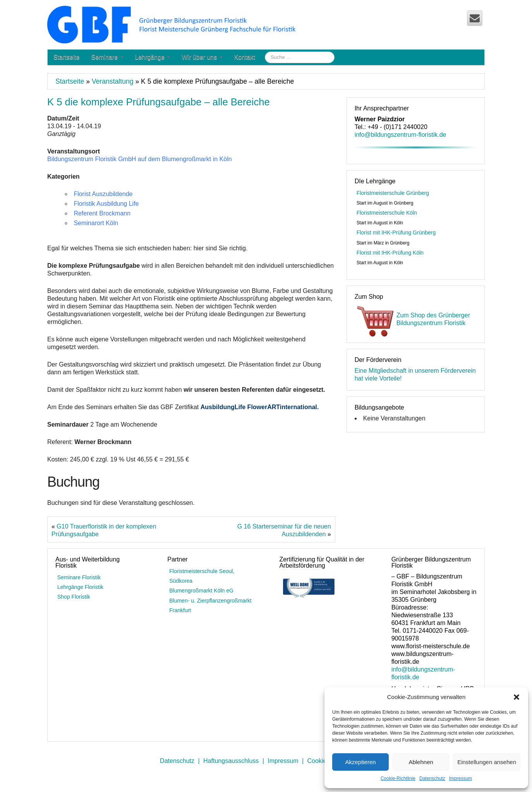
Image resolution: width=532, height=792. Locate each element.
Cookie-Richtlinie (398, 778)
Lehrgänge (153, 57)
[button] (517, 697)
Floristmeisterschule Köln (387, 213)
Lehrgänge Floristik (80, 587)
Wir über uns (202, 57)
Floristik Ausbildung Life (106, 204)
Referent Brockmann (102, 213)
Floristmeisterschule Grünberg (393, 193)
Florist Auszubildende (103, 194)
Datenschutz (432, 778)
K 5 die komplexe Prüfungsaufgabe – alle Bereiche (159, 102)
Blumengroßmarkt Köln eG (201, 591)
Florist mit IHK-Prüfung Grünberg (396, 232)
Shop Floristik (74, 597)
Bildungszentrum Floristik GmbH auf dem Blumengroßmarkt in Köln (140, 159)
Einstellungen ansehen (487, 762)
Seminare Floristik (79, 577)
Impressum (461, 778)
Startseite (67, 57)
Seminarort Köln (96, 223)
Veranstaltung (113, 81)
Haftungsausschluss (231, 761)
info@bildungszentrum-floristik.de (401, 135)
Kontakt (245, 57)
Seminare (107, 57)
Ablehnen (421, 762)
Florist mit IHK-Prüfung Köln (390, 253)
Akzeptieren (360, 762)
